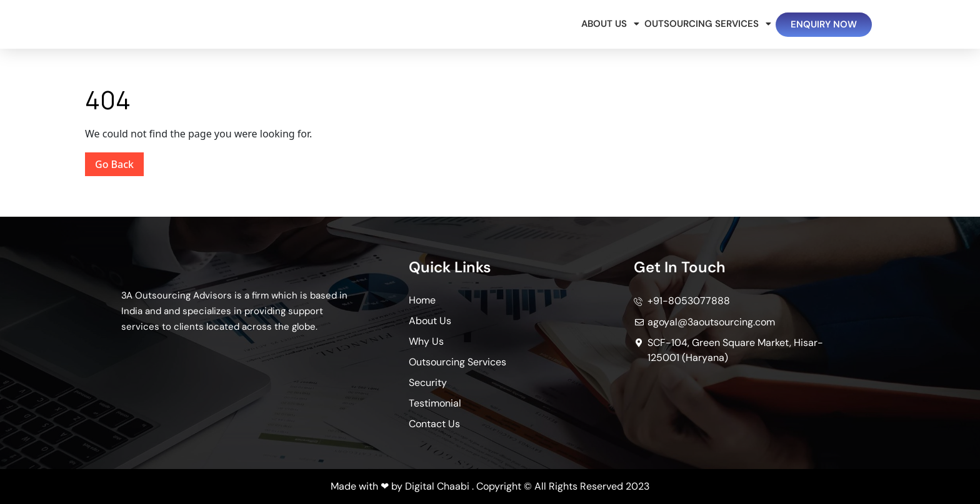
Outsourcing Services (704, 24)
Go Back (119, 162)
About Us (606, 24)
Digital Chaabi (437, 486)
